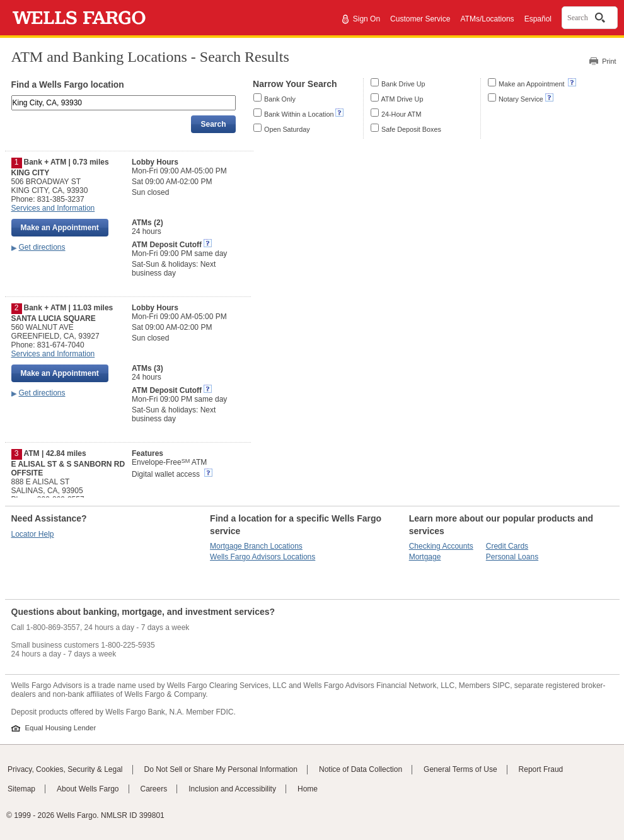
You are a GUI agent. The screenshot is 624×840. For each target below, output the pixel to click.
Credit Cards (507, 546)
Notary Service (521, 99)
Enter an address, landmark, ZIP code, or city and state (13, 97)
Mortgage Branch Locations (256, 546)
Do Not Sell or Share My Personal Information (221, 769)
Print (609, 61)
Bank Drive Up (403, 84)
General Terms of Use (460, 769)
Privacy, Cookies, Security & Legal (65, 769)
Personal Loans (512, 557)
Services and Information (53, 208)
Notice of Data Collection (361, 769)
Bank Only (280, 99)
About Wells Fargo (88, 789)
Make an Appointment (532, 84)
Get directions (42, 247)
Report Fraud (541, 769)
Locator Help (33, 534)
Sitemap (21, 789)
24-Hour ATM (401, 114)
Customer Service (420, 19)
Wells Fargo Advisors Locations (263, 557)
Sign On (367, 19)
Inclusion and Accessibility (232, 789)
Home (308, 789)
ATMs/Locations (487, 19)
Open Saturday (287, 129)
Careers (154, 789)
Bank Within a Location (299, 114)
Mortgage (425, 557)
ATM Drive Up (402, 99)
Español (538, 19)
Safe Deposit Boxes (411, 129)
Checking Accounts (441, 546)
